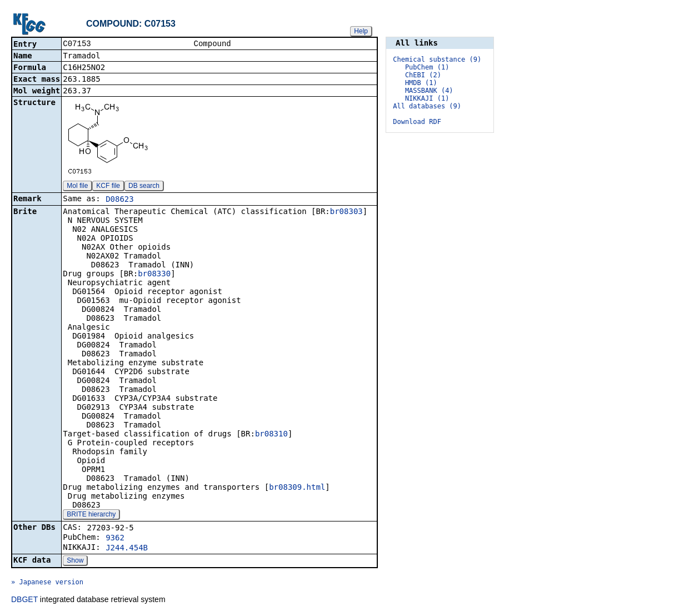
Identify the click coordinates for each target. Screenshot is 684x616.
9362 (115, 539)
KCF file (108, 187)
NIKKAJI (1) (427, 98)
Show (75, 562)
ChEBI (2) (423, 75)
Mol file (77, 187)
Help (361, 31)
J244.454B (127, 549)
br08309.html (297, 488)
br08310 (271, 435)
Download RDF (417, 122)
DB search (144, 187)
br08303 (346, 212)
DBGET (24, 600)
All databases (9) (427, 106)
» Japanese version (47, 583)
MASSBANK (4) (429, 91)
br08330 (154, 275)
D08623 (120, 200)
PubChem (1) (427, 67)
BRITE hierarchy (91, 515)
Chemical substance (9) (437, 59)
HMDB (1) (421, 83)
